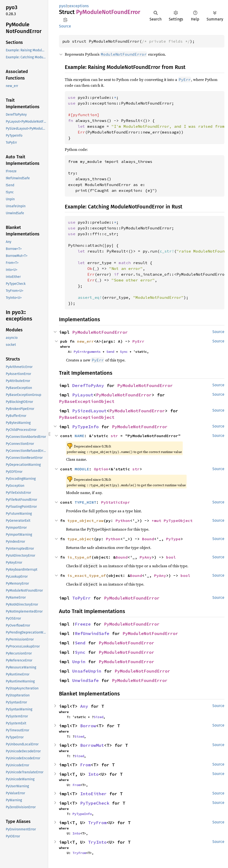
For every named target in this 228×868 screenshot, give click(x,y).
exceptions (79, 6)
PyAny (146, 557)
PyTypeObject (178, 521)
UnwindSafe (85, 680)
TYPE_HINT (85, 502)
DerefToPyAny (88, 385)
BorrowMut (92, 745)
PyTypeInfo (85, 427)
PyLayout (83, 395)
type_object (81, 539)
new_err (85, 341)
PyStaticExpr (116, 502)
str (114, 436)
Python (123, 521)
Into (93, 774)
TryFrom (97, 823)
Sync (124, 352)
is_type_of (79, 557)
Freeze (83, 624)
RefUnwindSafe (92, 633)
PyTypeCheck (95, 803)
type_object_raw (85, 521)
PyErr (138, 341)
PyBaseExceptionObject (87, 401)
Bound (148, 539)
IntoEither (93, 794)
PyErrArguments (87, 352)
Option (101, 469)
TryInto (97, 842)
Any (84, 706)
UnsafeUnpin (87, 671)
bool (171, 557)
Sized (98, 717)
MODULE (82, 469)
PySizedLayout (89, 411)
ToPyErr (81, 598)
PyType (173, 539)
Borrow (88, 726)
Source (65, 26)
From (85, 765)
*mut (158, 521)
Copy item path (65, 20)
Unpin (79, 662)
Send (110, 352)
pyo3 (63, 6)
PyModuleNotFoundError (100, 332)
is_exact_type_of (87, 575)
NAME (79, 436)
